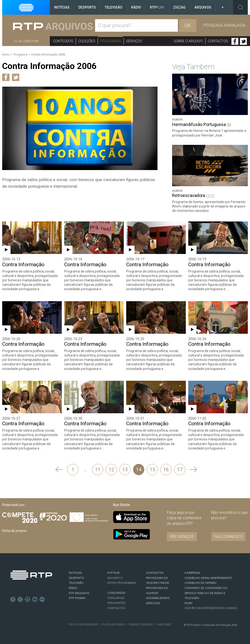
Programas (111, 41)
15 (152, 470)
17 (180, 470)
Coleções (87, 41)
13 (125, 470)
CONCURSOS (116, 593)
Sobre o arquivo (188, 41)
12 (111, 470)
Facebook (235, 41)
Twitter (243, 41)
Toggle (240, 7)
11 (98, 470)
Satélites (153, 603)
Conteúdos (63, 41)
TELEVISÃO (76, 583)
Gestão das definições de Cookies (211, 608)
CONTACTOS (155, 573)
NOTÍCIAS (75, 573)
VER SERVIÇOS (182, 537)
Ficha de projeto (14, 531)
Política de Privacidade (83, 625)
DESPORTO (76, 578)
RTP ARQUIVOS (79, 593)
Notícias (62, 7)
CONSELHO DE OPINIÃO (201, 583)
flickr (42, 599)
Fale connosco (228, 537)
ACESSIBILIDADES (158, 598)
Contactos (218, 41)
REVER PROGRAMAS (122, 583)
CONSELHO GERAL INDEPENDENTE (208, 578)
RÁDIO (73, 588)
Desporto (87, 7)
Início (6, 54)
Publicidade (164, 625)
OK (188, 25)
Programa (21, 54)
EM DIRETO (115, 578)
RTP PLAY (114, 573)
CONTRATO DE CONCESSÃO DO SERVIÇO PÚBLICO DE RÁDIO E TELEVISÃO (206, 593)
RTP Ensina (77, 598)
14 (139, 470)
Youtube (35, 599)
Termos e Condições (141, 625)
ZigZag (179, 7)
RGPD (188, 603)
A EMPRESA (192, 573)
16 (166, 470)
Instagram (28, 599)
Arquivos (203, 7)
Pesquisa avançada (224, 25)
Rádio (136, 7)
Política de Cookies (113, 625)
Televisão (114, 7)
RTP (157, 7)
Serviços (134, 41)
